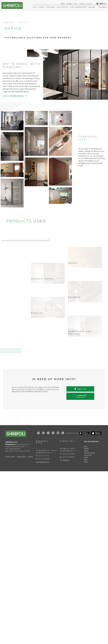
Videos (76, 4)
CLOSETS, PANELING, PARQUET (78, 7)
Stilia (86, 459)
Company (82, 4)
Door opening (51, 7)
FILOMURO (41, 7)
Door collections (62, 7)
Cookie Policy (21, 456)
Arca (86, 446)
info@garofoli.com (42, 462)
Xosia (86, 462)
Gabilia (86, 448)
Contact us (89, 4)
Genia (86, 450)
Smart (86, 457)
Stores (63, 4)
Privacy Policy (10, 456)
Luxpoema (88, 455)
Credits (30, 456)
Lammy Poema (89, 453)
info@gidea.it (65, 460)
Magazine (92, 7)
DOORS (35, 7)
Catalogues (69, 4)
